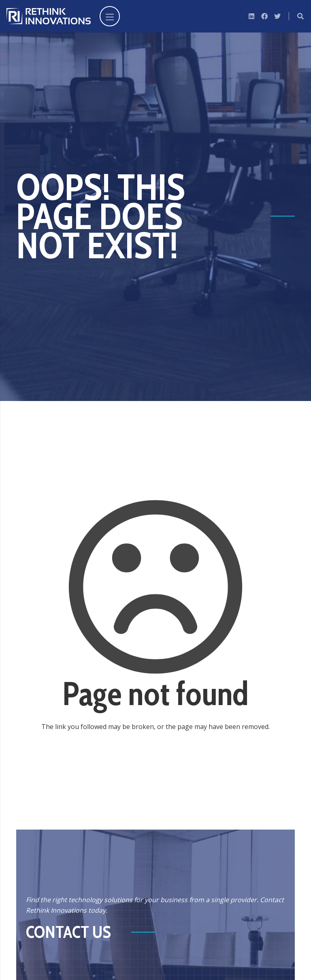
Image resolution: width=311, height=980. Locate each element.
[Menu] (110, 16)
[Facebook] (264, 16)
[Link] (49, 16)
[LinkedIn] (251, 16)
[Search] (301, 16)
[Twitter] (277, 16)
